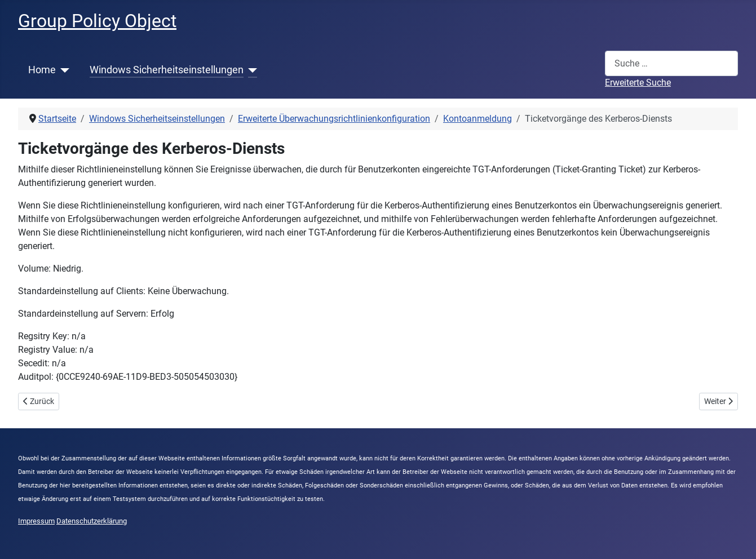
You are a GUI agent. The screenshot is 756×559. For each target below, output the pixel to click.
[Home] (63, 70)
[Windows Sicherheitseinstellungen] (251, 70)
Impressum (36, 521)
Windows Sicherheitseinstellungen (167, 70)
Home (42, 70)
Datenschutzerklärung (92, 521)
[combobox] (671, 63)
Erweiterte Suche (638, 83)
